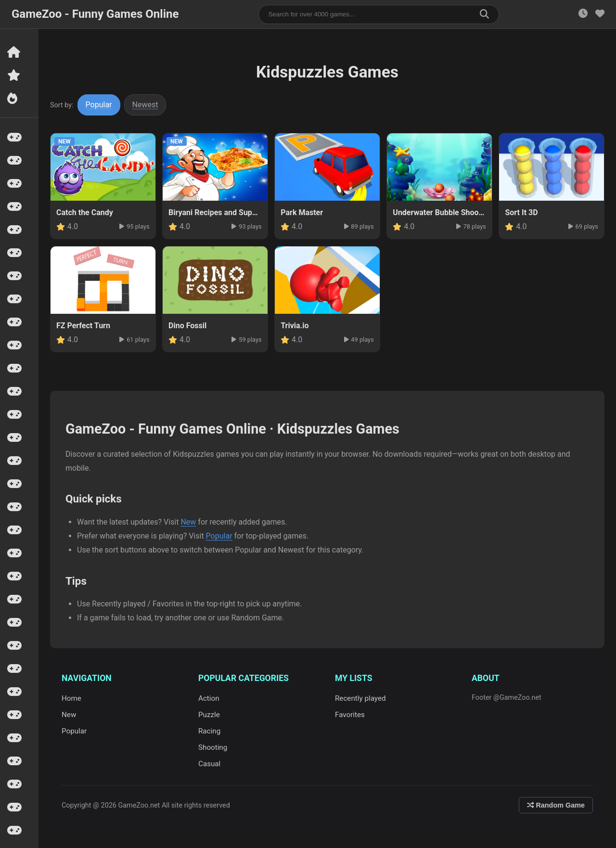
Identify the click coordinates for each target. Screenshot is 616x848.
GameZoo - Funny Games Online (95, 14)
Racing (209, 731)
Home (71, 698)
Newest (145, 105)
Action (209, 698)
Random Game (556, 805)
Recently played (360, 698)
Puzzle (209, 715)
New (188, 522)
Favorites (350, 715)
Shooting (213, 747)
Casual (209, 764)
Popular (99, 105)
